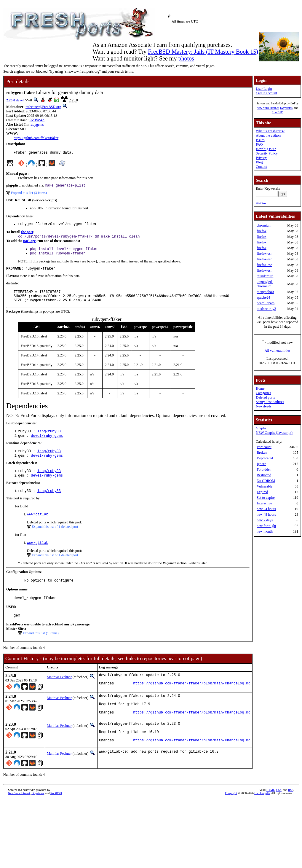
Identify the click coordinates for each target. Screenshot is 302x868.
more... (261, 203)
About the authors (269, 136)
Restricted (264, 475)
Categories (263, 393)
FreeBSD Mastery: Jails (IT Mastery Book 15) (203, 52)
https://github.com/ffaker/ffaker (36, 138)
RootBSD (278, 112)
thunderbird (265, 276)
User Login (264, 89)
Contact (261, 167)
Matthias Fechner (59, 693)
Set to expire (266, 498)
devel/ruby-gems (47, 445)
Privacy (261, 158)
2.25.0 (11, 100)
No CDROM (266, 481)
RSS (291, 817)
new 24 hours (266, 509)
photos (186, 58)
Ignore (261, 464)
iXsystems (286, 108)
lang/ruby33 (49, 440)
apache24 (263, 297)
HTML (271, 817)
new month (265, 531)
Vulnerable (265, 486)
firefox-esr (264, 254)
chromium (264, 225)
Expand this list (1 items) (41, 649)
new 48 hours (266, 515)
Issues (260, 140)
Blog (259, 162)
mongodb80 (265, 292)
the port (27, 235)
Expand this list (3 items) (29, 195)
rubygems (37, 125)
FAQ (259, 144)
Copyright (231, 820)
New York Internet (268, 108)
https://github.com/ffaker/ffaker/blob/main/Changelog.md (192, 702)
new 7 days (265, 520)
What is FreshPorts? (270, 131)
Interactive (264, 503)
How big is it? (266, 149)
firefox (262, 231)
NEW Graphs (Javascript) (274, 433)
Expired (262, 492)
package (29, 244)
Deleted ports (265, 397)
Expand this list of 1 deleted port (55, 540)
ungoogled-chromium (265, 284)
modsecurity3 (266, 309)
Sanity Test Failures (270, 402)
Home (260, 388)
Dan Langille (262, 820)
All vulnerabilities (278, 351)
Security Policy (267, 153)
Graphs (261, 428)
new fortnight (266, 526)
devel (20, 100)
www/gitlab (38, 527)
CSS (279, 817)
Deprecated (265, 458)
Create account (266, 93)
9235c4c (37, 121)
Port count (264, 447)
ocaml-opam (266, 303)
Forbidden (264, 469)
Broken (262, 453)
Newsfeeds (264, 406)
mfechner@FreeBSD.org (43, 107)
